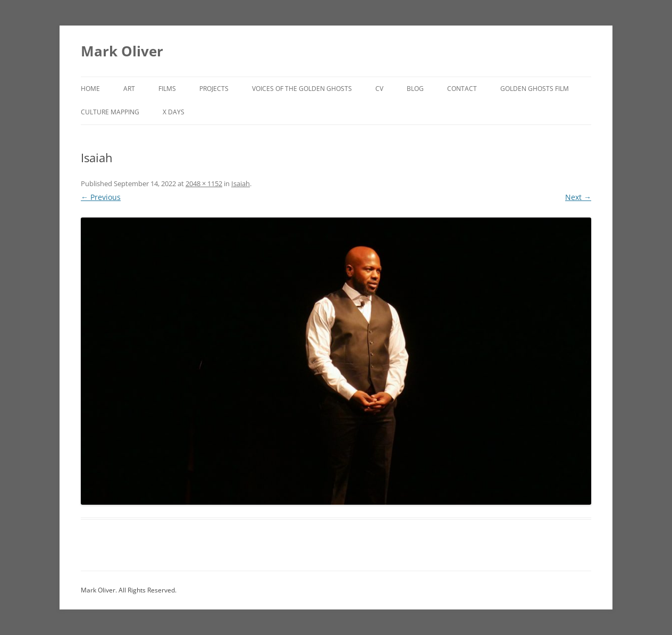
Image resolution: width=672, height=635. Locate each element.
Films (167, 89)
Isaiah (241, 183)
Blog (415, 89)
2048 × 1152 (204, 183)
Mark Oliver (122, 51)
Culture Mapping (110, 112)
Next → (578, 197)
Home (90, 89)
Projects (214, 89)
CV (379, 89)
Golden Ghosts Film (535, 89)
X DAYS (174, 112)
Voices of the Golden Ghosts (302, 89)
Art (129, 89)
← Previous (101, 197)
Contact (462, 89)
